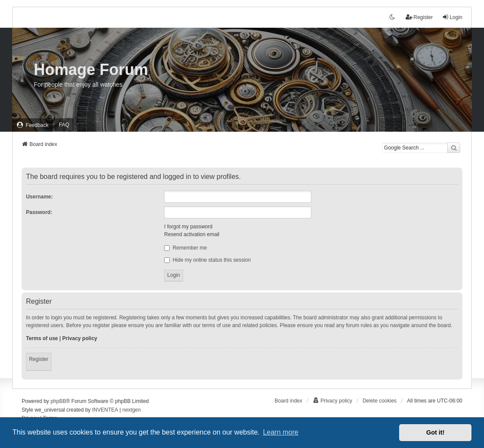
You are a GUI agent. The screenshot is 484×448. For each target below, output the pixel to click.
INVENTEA (105, 410)
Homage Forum (91, 70)
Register (39, 359)
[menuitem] (32, 125)
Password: (39, 212)
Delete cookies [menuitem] (379, 401)
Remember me (186, 248)
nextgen (132, 410)
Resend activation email (192, 234)
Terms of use (42, 338)
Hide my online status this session (207, 260)
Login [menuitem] (452, 17)
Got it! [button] (436, 432)
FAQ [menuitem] (64, 125)
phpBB (58, 401)
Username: (39, 197)
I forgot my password (188, 227)
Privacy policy (80, 338)
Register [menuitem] (419, 17)
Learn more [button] (281, 432)
